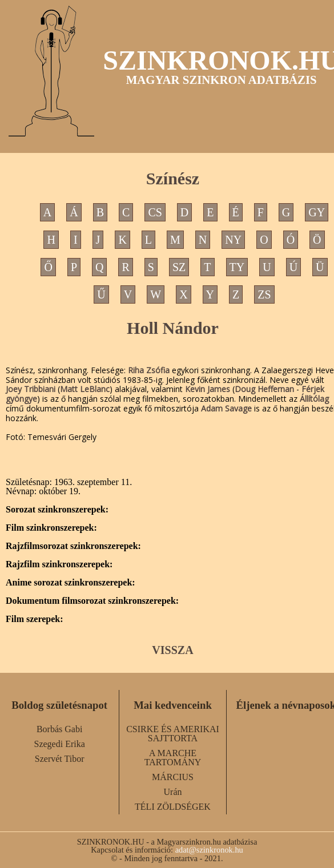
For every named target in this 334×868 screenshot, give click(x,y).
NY (233, 240)
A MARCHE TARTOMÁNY (173, 758)
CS (155, 212)
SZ (179, 267)
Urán (173, 792)
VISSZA (172, 650)
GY (317, 212)
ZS (264, 294)
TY (237, 267)
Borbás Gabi (59, 729)
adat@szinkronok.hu (209, 850)
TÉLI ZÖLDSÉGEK (173, 807)
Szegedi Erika (60, 744)
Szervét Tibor (60, 759)
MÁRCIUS (173, 777)
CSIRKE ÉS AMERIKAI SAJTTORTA (173, 734)
